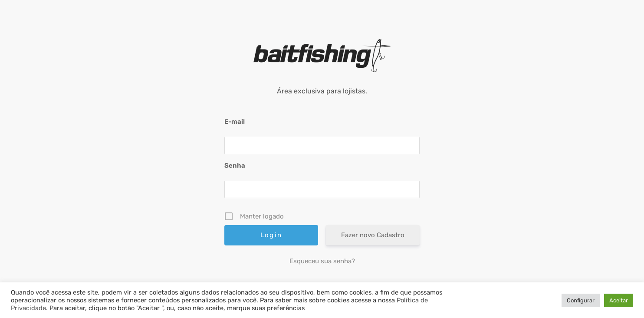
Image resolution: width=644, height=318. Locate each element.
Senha (235, 166)
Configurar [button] (581, 300)
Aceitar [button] (619, 300)
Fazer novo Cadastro (373, 235)
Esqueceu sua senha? (322, 261)
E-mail (235, 122)
